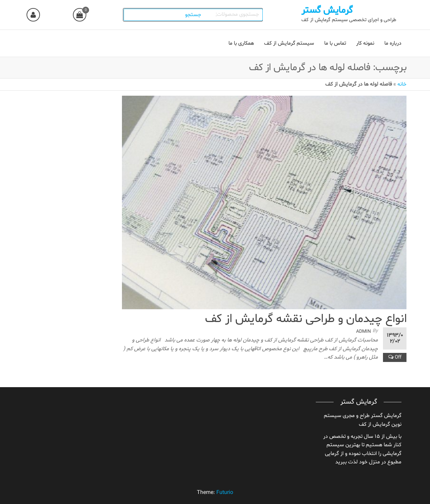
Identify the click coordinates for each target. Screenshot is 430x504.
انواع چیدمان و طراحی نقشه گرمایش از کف (306, 319)
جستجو (193, 15)
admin (363, 332)
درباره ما (393, 43)
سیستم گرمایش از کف (289, 43)
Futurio (225, 493)
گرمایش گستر (327, 10)
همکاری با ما (241, 43)
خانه (402, 84)
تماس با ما (335, 43)
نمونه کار (365, 43)
